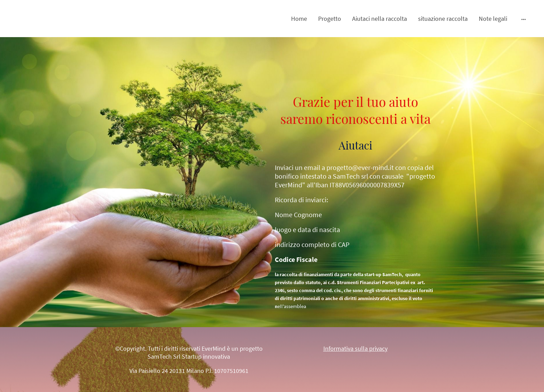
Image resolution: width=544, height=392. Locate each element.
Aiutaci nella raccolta (380, 19)
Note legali (493, 19)
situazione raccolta (443, 19)
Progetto (330, 19)
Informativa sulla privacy (355, 348)
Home (299, 19)
